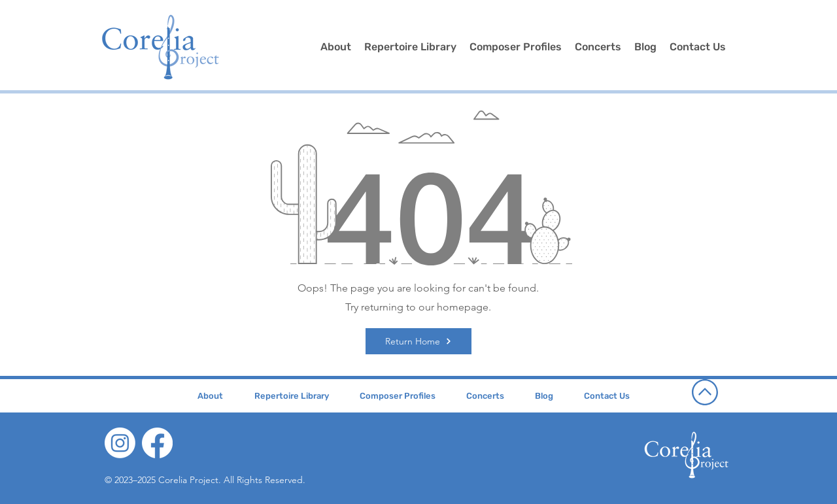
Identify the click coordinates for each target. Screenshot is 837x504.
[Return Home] (418, 341)
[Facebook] (157, 443)
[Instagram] (120, 443)
